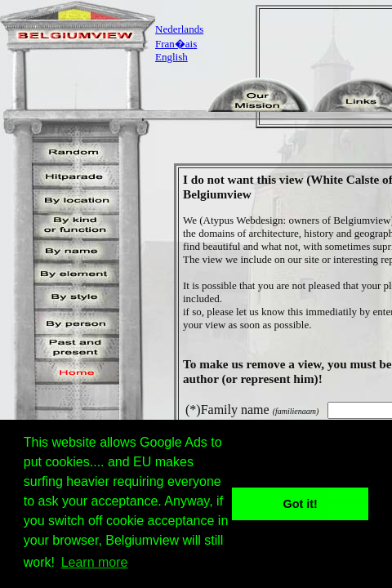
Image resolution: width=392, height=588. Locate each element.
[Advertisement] (329, 67)
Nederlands (179, 29)
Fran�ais (176, 44)
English (171, 57)
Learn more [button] (95, 562)
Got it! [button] (301, 504)
